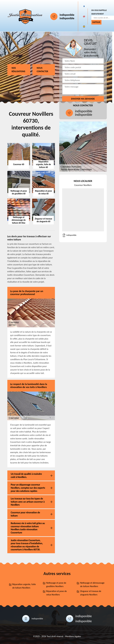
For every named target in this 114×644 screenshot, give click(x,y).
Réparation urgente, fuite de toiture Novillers (24, 586)
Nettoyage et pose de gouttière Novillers (56, 585)
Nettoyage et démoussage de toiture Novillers (92, 585)
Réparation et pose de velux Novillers (56, 593)
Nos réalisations (18, 70)
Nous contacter (42, 70)
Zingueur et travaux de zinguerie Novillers (91, 593)
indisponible (67, 15)
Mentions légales (73, 636)
